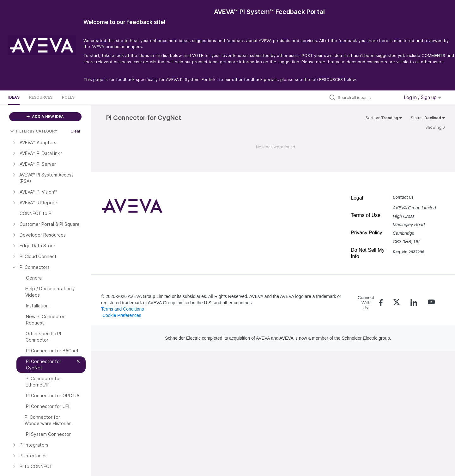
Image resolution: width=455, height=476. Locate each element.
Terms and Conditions (122, 309)
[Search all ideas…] (367, 97)
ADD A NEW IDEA (45, 117)
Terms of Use (366, 215)
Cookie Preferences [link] (122, 315)
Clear (76, 131)
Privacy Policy (367, 233)
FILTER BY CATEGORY (34, 131)
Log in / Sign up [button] (423, 97)
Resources (41, 97)
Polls (68, 97)
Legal (357, 198)
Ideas (14, 97)
